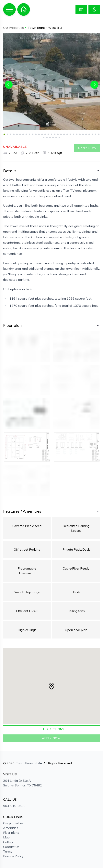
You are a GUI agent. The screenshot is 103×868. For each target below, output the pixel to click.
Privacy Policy (13, 856)
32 (44, 138)
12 (39, 134)
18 (58, 134)
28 (89, 134)
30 (96, 134)
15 (48, 134)
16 (51, 134)
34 (50, 138)
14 (45, 134)
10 (33, 134)
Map (6, 837)
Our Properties (13, 28)
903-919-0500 (14, 806)
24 (77, 134)
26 (83, 134)
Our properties (13, 823)
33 (47, 138)
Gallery (8, 842)
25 (80, 134)
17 (55, 134)
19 (61, 134)
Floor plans (11, 833)
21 (67, 134)
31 (99, 134)
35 (53, 138)
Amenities (11, 828)
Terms (8, 851)
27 (86, 134)
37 (59, 138)
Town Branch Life (29, 763)
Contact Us (11, 847)
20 (64, 134)
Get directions (51, 729)
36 (56, 138)
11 (36, 134)
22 (70, 134)
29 (92, 134)
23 (74, 134)
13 (42, 134)
